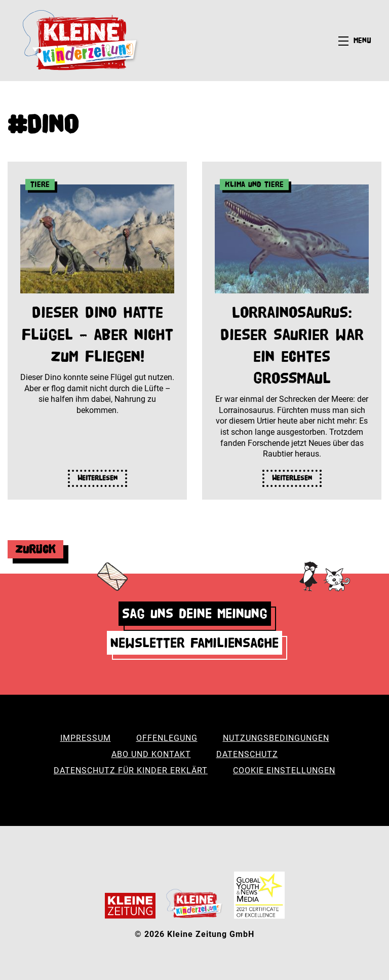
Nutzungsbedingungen (276, 738)
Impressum (86, 738)
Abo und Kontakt (151, 754)
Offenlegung (167, 738)
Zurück (35, 549)
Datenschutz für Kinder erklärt (131, 770)
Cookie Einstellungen (284, 770)
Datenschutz (247, 754)
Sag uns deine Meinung (195, 613)
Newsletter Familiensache (194, 643)
